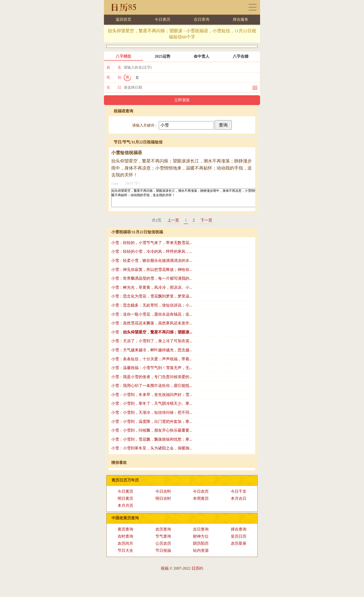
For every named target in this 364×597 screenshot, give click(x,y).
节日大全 (125, 554)
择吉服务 (241, 19)
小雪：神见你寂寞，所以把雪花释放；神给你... (152, 273)
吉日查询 (202, 19)
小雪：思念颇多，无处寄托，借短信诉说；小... (152, 309)
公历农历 (163, 547)
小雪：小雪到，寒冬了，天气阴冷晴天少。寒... (152, 407)
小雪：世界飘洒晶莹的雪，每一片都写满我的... (152, 282)
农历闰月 (125, 547)
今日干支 (239, 495)
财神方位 (201, 540)
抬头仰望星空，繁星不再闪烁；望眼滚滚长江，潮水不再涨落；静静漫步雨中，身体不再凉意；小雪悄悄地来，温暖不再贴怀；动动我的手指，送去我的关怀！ (201, 200)
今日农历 (201, 495)
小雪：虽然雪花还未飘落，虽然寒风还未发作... (152, 327)
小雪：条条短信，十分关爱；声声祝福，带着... (152, 363)
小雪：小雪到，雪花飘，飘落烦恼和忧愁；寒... (152, 443)
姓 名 (114, 67)
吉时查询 (125, 540)
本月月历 (125, 509)
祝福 (165, 572)
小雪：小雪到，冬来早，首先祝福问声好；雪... (152, 398)
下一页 (206, 224)
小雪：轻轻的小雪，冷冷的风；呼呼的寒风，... (152, 255)
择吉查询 (239, 533)
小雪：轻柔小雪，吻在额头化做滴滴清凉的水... (152, 264)
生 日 (114, 87)
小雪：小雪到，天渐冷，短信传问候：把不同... (152, 416)
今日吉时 (163, 495)
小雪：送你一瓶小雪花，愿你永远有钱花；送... (152, 318)
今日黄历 (162, 19)
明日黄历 (125, 502)
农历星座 (239, 547)
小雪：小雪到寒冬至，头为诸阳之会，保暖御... (152, 452)
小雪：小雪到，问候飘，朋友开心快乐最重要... (152, 434)
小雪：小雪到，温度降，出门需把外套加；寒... (152, 425)
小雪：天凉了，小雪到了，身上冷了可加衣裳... (152, 345)
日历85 (197, 572)
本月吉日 (239, 502)
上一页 (173, 224)
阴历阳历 (201, 547)
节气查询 (163, 540)
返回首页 (123, 19)
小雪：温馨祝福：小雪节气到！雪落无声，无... (152, 371)
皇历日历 (239, 540)
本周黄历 (201, 502)
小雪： (152, 336)
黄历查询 (125, 533)
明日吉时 (163, 502)
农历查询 (163, 533)
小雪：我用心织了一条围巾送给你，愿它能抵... (152, 389)
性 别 (114, 77)
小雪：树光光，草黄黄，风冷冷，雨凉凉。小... (152, 291)
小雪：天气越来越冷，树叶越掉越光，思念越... (152, 354)
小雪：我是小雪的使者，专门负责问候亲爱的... (152, 380)
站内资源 (201, 554)
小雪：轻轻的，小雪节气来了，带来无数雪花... (152, 246)
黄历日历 (253, 7)
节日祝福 (163, 554)
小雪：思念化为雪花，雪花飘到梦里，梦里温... (152, 300)
